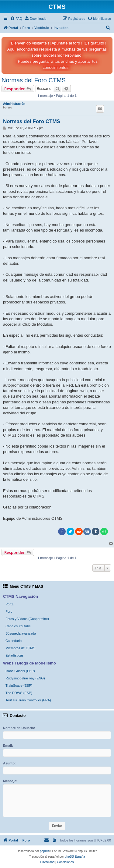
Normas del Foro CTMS (34, 80)
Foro (9, 611)
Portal (10, 604)
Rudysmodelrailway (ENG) (25, 678)
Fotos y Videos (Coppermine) (27, 619)
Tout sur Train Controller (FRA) (28, 700)
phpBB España (75, 857)
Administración (14, 104)
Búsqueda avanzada (21, 633)
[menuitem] (16, 19)
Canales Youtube (18, 626)
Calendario (14, 641)
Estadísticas (14, 655)
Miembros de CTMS (20, 648)
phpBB (44, 851)
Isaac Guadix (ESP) (20, 671)
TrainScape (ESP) (19, 686)
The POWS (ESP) (19, 693)
